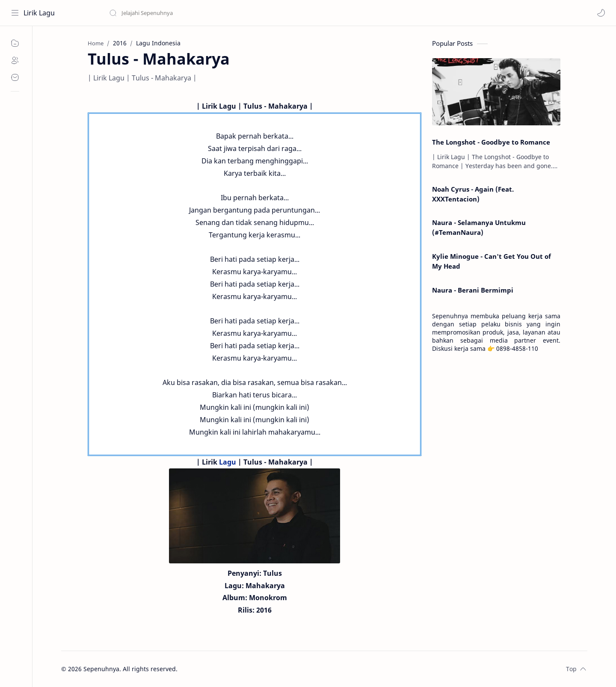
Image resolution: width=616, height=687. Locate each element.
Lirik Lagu (39, 13)
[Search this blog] (178, 13)
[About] (15, 60)
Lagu (228, 462)
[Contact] (15, 77)
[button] (601, 13)
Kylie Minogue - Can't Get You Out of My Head (492, 261)
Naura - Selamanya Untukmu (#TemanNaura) (479, 227)
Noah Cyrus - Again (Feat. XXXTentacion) (473, 194)
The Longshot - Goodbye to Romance (491, 142)
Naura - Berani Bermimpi (473, 290)
